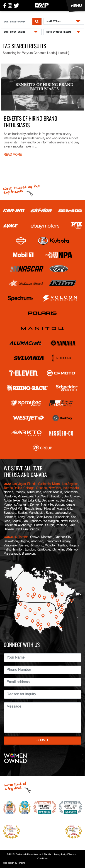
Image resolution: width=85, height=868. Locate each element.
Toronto (23, 537)
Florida (32, 484)
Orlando (41, 488)
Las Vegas (19, 484)
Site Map (48, 855)
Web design (8, 863)
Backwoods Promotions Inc (28, 855)
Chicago (29, 488)
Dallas (18, 488)
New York (55, 488)
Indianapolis (71, 488)
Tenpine (21, 863)
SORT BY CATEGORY (15, 32)
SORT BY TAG (53, 21)
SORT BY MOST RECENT (59, 32)
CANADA (10, 537)
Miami (56, 484)
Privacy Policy (60, 855)
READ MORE (13, 155)
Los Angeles (70, 484)
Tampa (8, 488)
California (44, 484)
